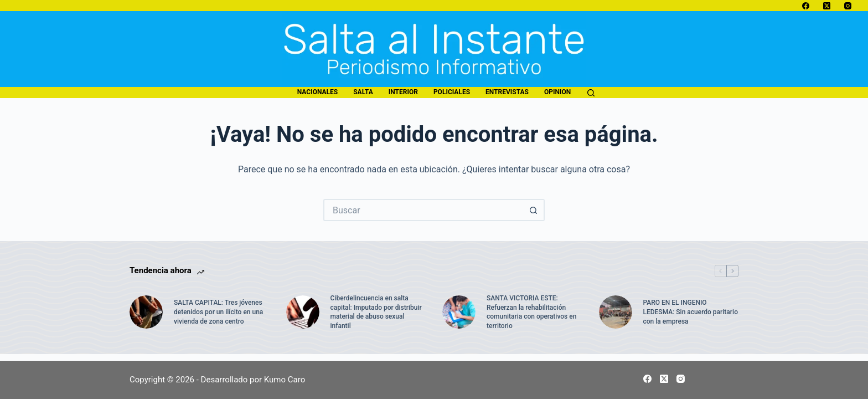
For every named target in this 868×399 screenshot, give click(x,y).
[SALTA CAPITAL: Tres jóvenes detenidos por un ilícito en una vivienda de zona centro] (146, 312)
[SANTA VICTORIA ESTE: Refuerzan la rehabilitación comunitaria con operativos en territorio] (459, 312)
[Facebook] (806, 6)
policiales (452, 92)
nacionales (317, 92)
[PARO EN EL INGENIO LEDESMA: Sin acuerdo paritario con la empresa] (616, 312)
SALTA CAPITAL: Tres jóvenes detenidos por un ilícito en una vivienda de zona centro (218, 312)
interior (403, 92)
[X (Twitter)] (827, 6)
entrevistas (507, 92)
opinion (557, 92)
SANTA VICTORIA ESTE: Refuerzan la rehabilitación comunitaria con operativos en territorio (531, 312)
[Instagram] (848, 6)
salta (363, 92)
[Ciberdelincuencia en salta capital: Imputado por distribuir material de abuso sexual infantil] (303, 312)
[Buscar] (591, 93)
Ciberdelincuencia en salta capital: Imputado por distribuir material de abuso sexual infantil (376, 312)
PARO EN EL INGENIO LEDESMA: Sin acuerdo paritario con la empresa (691, 312)
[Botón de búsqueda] (534, 210)
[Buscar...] (423, 210)
